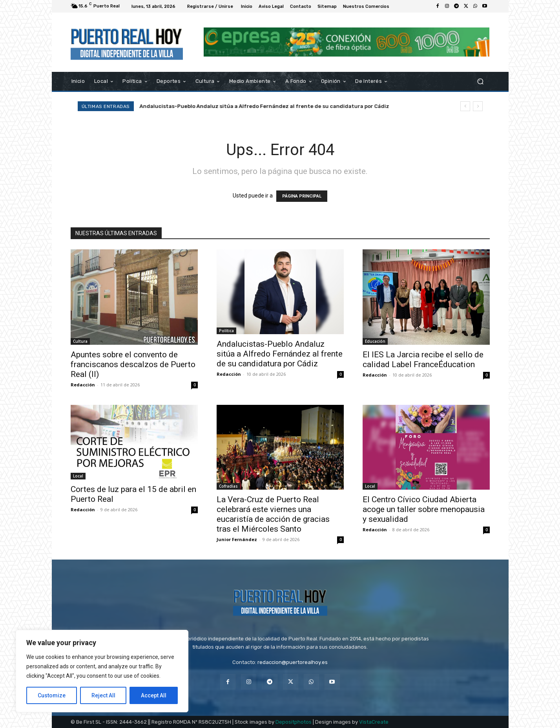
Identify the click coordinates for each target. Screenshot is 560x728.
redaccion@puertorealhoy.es (293, 662)
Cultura (80, 341)
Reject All (103, 695)
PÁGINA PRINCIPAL (302, 196)
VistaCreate (374, 722)
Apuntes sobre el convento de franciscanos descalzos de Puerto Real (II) (133, 364)
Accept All (154, 695)
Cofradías (228, 486)
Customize (52, 695)
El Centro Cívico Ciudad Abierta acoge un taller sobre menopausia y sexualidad (424, 509)
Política (226, 331)
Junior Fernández (237, 539)
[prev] (465, 106)
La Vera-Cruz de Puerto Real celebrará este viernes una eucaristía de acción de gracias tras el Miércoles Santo (273, 514)
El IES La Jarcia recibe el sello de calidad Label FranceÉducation (423, 359)
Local (78, 476)
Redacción (83, 385)
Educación (375, 341)
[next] (478, 106)
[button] (481, 81)
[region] (102, 671)
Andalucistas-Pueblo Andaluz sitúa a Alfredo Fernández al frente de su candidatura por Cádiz (264, 106)
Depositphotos (294, 722)
